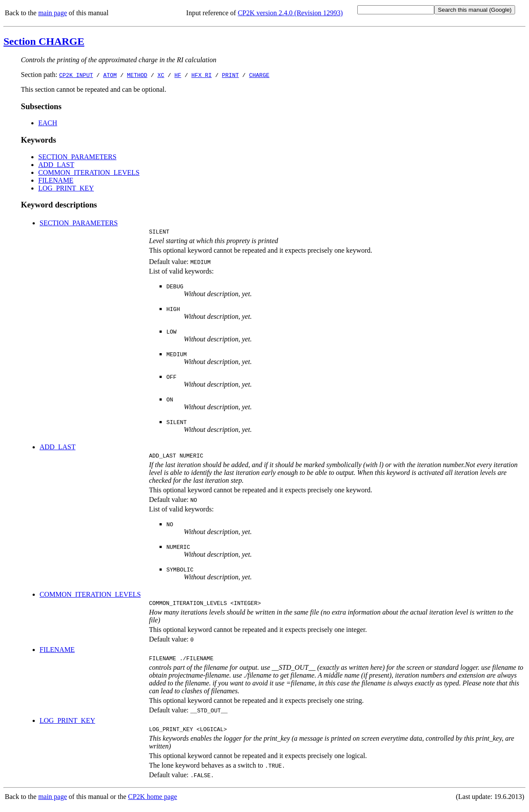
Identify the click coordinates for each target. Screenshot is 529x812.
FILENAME (56, 180)
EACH (48, 123)
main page (53, 13)
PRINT (230, 75)
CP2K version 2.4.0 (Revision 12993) (290, 13)
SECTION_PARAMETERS (77, 157)
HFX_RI (201, 75)
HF (178, 75)
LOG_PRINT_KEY (66, 188)
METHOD (137, 75)
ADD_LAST (56, 165)
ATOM (110, 75)
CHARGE (259, 75)
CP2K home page (153, 803)
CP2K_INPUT (76, 75)
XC (161, 75)
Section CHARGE (44, 41)
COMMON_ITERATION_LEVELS (89, 172)
